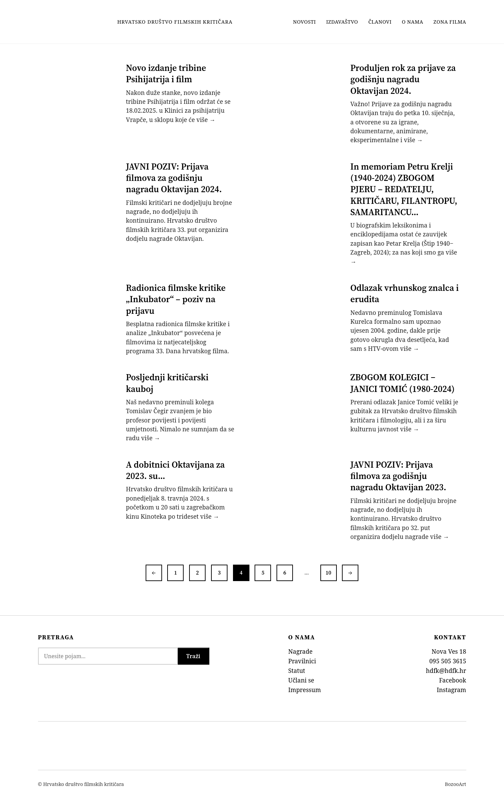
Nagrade (300, 651)
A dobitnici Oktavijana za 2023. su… (176, 470)
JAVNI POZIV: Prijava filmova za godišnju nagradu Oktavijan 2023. (398, 476)
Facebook (452, 680)
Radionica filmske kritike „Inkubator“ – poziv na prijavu (176, 299)
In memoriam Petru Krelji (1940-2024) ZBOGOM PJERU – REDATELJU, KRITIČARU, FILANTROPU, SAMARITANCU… (404, 189)
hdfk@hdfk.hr (446, 670)
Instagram (452, 690)
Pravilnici (302, 661)
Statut (297, 670)
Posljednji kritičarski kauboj (167, 383)
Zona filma (450, 22)
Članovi (380, 22)
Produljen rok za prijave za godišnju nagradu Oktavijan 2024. (403, 79)
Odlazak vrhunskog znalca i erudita (405, 293)
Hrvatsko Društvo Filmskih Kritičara (175, 22)
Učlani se (301, 680)
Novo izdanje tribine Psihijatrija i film (166, 73)
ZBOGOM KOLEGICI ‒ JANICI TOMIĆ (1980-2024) (403, 383)
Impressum (304, 690)
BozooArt (456, 784)
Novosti (304, 22)
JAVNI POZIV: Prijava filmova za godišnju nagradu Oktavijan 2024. (174, 178)
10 (328, 573)
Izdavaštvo (342, 22)
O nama (413, 22)
